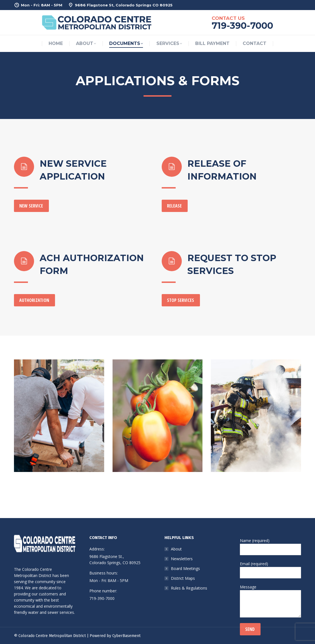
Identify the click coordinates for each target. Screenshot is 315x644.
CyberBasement (126, 636)
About (176, 549)
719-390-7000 (102, 598)
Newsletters (182, 559)
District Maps (183, 578)
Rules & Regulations (189, 588)
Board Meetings (185, 568)
